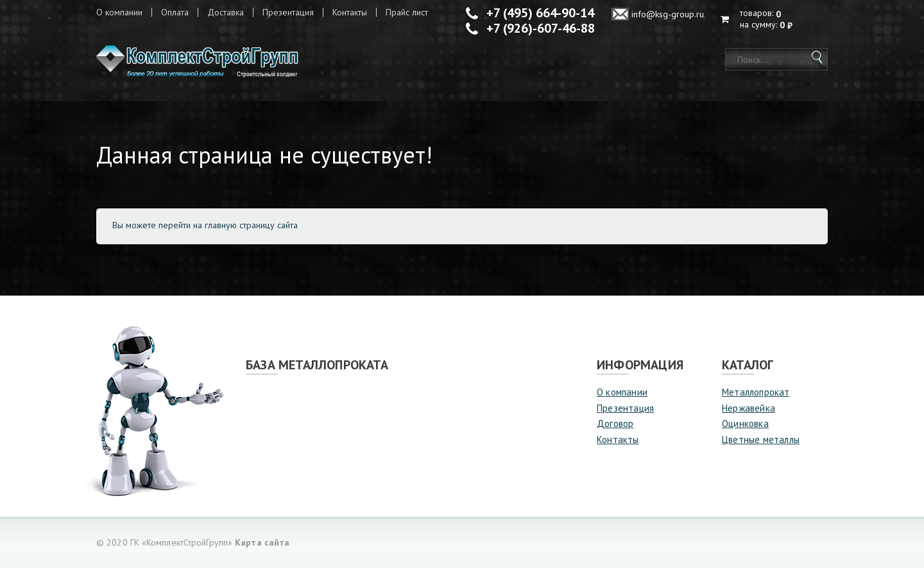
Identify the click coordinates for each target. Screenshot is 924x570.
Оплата (175, 12)
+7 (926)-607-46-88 (541, 28)
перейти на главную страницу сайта (228, 227)
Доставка (226, 12)
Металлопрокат (756, 394)
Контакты (350, 12)
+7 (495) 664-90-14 (540, 13)
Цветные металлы (761, 441)
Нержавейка (749, 409)
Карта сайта (262, 544)
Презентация (288, 12)
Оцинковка (745, 425)
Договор (615, 425)
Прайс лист (407, 12)
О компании (119, 12)
